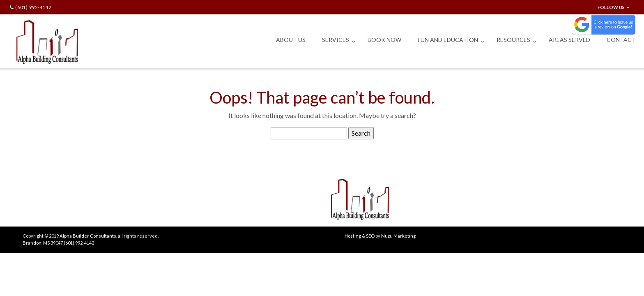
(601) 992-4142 (31, 7)
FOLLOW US (612, 7)
